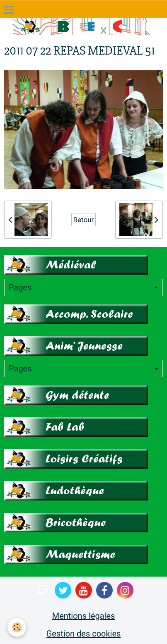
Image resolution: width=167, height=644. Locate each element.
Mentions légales (84, 616)
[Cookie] (17, 627)
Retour (84, 220)
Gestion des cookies (84, 634)
